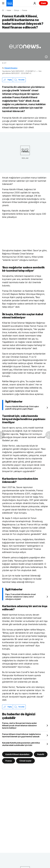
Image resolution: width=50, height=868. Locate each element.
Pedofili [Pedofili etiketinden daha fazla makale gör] (41, 754)
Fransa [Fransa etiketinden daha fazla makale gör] (9, 761)
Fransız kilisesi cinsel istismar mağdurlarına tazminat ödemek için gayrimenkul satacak (21, 735)
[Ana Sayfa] (3, 10)
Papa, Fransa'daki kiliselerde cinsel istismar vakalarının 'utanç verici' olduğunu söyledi (21, 597)
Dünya (17, 10)
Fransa (25, 10)
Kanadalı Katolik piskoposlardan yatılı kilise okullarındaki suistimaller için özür (21, 744)
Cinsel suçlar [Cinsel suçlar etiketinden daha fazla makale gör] (25, 761)
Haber (9, 10)
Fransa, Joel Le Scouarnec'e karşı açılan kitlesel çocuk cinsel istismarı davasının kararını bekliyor (19, 725)
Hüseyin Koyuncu (11, 68)
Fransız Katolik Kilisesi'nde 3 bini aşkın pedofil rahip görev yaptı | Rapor (22, 408)
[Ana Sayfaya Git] (10, 3)
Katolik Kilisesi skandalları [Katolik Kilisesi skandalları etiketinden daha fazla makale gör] (17, 754)
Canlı (43, 3)
